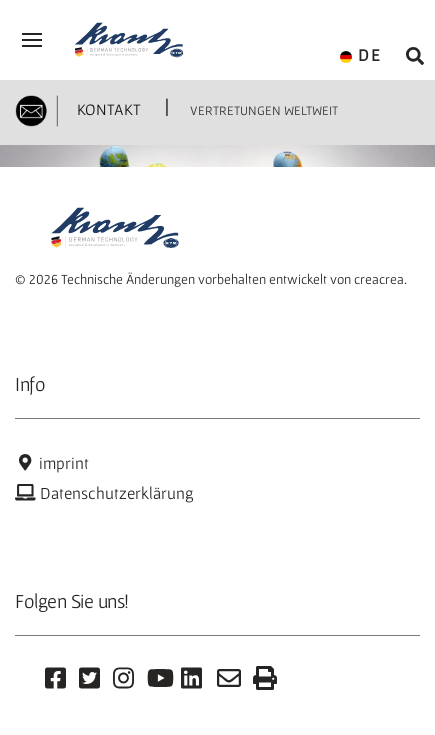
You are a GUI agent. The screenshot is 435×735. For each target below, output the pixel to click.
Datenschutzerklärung (104, 493)
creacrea (379, 279)
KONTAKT (107, 109)
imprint (52, 463)
